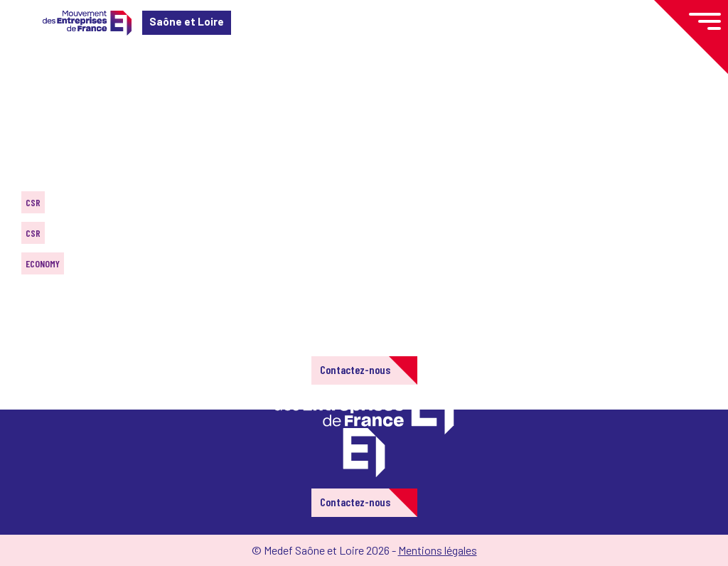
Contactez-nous (355, 369)
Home (31, 96)
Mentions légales (438, 550)
